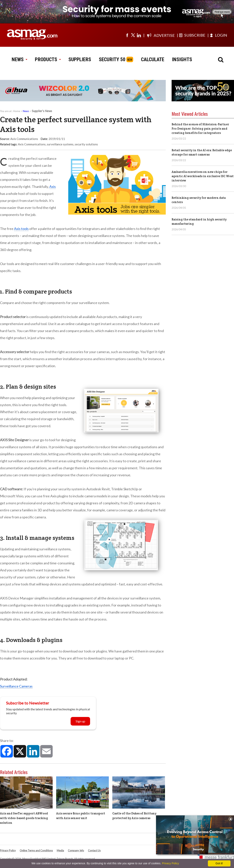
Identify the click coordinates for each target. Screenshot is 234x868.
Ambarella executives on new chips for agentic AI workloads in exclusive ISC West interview (203, 176)
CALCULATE (153, 59)
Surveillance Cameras (16, 686)
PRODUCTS (48, 59)
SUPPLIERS (80, 59)
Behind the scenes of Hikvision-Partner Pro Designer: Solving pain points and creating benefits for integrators (200, 129)
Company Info (76, 850)
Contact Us (94, 850)
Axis (53, 187)
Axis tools (21, 229)
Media (60, 850)
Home (17, 111)
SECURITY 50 (112, 59)
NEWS (19, 59)
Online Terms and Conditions (36, 850)
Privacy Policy (8, 850)
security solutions (86, 144)
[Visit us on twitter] (133, 35)
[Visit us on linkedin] (139, 35)
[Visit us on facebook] (127, 35)
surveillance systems (60, 144)
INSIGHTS (182, 59)
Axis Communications (32, 144)
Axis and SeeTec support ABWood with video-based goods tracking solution (24, 818)
